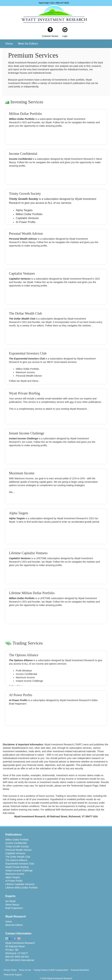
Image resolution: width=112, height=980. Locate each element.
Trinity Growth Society (17, 846)
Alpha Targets (13, 877)
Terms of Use (25, 970)
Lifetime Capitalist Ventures (20, 884)
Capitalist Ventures (15, 853)
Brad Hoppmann (14, 908)
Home (9, 44)
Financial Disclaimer (80, 970)
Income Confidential (16, 843)
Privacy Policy (10, 970)
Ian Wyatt (10, 901)
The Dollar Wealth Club (18, 857)
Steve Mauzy (12, 905)
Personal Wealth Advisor (18, 850)
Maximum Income (15, 874)
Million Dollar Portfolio (17, 840)
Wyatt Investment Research (20, 943)
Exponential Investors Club (20, 864)
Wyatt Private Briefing (17, 867)
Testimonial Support (13, 975)
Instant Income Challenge (19, 870)
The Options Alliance (16, 860)
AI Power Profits (14, 881)
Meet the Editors (28, 44)
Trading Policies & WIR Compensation (51, 970)
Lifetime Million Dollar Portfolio (21, 888)
